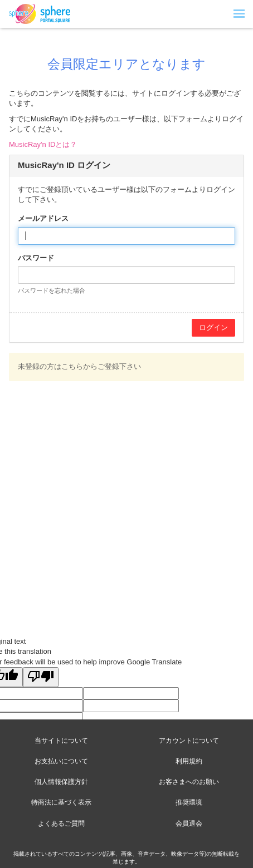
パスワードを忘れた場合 (52, 290)
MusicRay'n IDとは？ (43, 144)
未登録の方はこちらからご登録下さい (79, 366)
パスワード (36, 258)
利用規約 (189, 761)
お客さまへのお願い (189, 782)
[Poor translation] (41, 677)
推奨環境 (189, 802)
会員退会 (189, 823)
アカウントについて (189, 741)
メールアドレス (43, 218)
